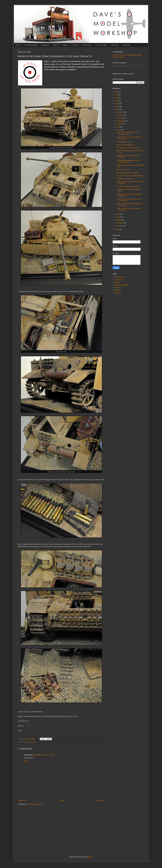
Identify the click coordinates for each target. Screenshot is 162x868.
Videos (65, 45)
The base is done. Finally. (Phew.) (128, 186)
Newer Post (22, 801)
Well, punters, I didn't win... (125, 179)
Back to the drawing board (125, 145)
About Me (115, 45)
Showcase (45, 45)
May (118, 214)
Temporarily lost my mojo (125, 142)
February (120, 223)
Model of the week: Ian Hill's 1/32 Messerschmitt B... (128, 133)
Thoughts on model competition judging (130, 176)
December (121, 112)
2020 (117, 101)
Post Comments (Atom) (35, 804)
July (118, 127)
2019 (117, 104)
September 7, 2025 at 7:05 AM (43, 755)
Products (75, 45)
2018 (117, 107)
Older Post (101, 801)
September (121, 121)
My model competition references (128, 173)
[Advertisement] (61, 827)
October (120, 118)
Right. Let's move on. (124, 170)
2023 (117, 92)
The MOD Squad (31, 45)
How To (56, 45)
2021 (117, 98)
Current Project (101, 45)
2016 (117, 230)
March (119, 220)
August (119, 124)
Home (18, 45)
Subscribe (126, 45)
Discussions (87, 45)
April (119, 217)
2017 (117, 109)
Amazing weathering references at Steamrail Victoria (128, 161)
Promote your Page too (136, 66)
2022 (117, 95)
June (119, 130)
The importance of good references (128, 148)
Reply (26, 761)
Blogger (90, 857)
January (120, 226)
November (121, 115)
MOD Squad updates (122, 285)
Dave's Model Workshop (120, 66)
